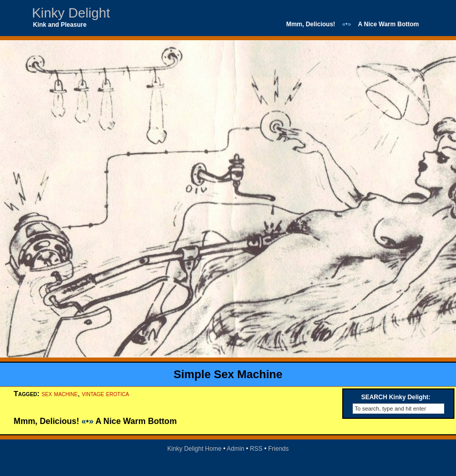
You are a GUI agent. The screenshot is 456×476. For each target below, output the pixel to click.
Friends (278, 449)
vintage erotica (106, 394)
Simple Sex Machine (228, 374)
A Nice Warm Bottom (389, 24)
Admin (236, 449)
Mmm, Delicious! (311, 24)
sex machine (60, 394)
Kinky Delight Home (194, 449)
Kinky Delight (71, 13)
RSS (256, 449)
